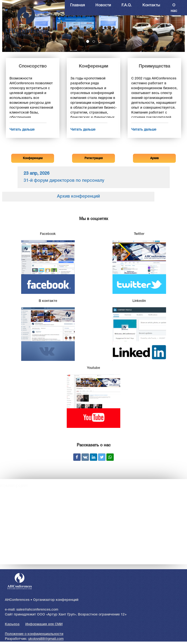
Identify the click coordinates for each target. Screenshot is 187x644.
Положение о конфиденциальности (34, 634)
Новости (103, 5)
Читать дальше (22, 130)
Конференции (33, 158)
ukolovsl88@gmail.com (46, 639)
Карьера (12, 624)
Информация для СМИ (44, 624)
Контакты (151, 5)
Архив (154, 158)
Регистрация (94, 158)
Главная (78, 5)
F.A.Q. (127, 5)
